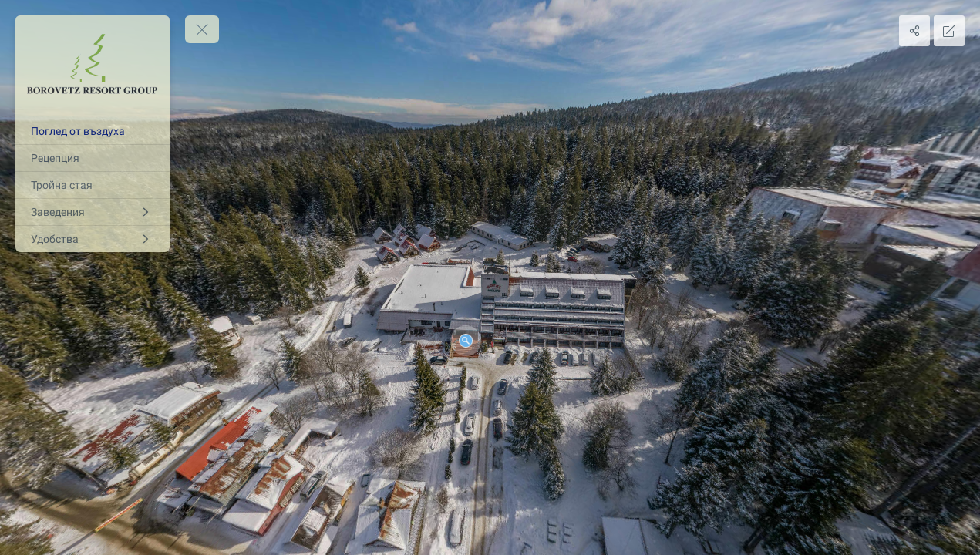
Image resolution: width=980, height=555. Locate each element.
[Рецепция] (93, 158)
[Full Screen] (949, 31)
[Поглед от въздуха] (93, 131)
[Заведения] (93, 212)
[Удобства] (93, 239)
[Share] (914, 31)
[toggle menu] (202, 29)
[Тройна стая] (93, 185)
